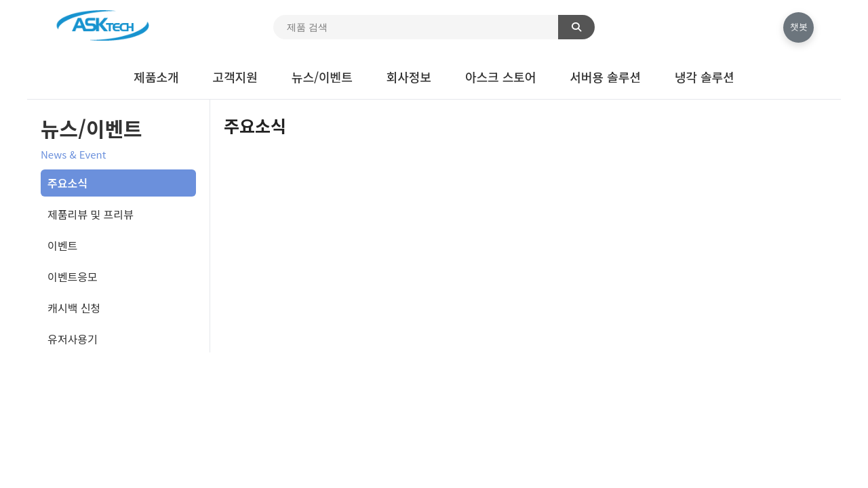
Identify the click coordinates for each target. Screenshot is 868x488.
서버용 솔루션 (605, 77)
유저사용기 (73, 339)
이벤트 (62, 245)
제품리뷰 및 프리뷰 (91, 214)
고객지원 (235, 77)
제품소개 (156, 77)
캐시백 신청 (74, 308)
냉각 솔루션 (705, 77)
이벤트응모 (73, 277)
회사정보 (409, 77)
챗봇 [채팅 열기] (799, 27)
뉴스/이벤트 (322, 77)
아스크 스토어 (500, 77)
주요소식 (67, 183)
